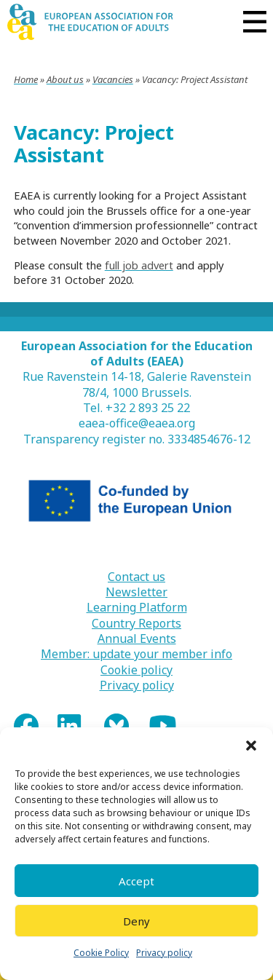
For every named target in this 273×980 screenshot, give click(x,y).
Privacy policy (164, 953)
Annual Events (137, 639)
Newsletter (136, 592)
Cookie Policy (101, 953)
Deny (136, 921)
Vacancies (113, 79)
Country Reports (136, 624)
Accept (136, 881)
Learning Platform (137, 608)
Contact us (136, 577)
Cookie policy (136, 670)
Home (26, 79)
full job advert (139, 265)
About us (65, 79)
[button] (251, 746)
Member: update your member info (136, 654)
